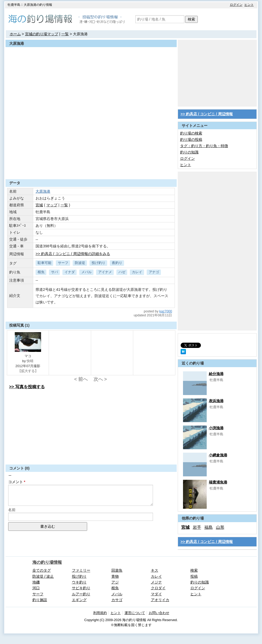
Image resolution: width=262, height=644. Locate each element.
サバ (55, 272)
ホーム (15, 34)
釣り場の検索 (191, 133)
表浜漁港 (216, 401)
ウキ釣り (79, 582)
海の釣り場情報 (47, 562)
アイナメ (105, 272)
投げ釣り (98, 263)
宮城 (39, 205)
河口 (36, 588)
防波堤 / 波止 (43, 576)
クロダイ (158, 588)
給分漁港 (216, 374)
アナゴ (154, 272)
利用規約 (100, 613)
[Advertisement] (91, 166)
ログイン (236, 5)
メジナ (156, 582)
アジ (115, 582)
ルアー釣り (81, 594)
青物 (115, 576)
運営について (135, 613)
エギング (79, 600)
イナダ (70, 272)
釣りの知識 (189, 152)
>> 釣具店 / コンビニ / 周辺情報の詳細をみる (73, 254)
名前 (12, 510)
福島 (209, 527)
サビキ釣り (81, 588)
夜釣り (117, 263)
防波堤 (80, 263)
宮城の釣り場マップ (42, 34)
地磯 (36, 582)
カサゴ (117, 600)
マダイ (156, 594)
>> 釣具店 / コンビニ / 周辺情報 (207, 114)
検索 (191, 19)
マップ (52, 205)
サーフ (63, 263)
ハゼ (122, 272)
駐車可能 (45, 263)
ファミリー (81, 570)
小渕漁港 (216, 428)
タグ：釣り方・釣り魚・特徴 (204, 146)
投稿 (194, 576)
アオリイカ (160, 600)
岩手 (197, 527)
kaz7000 (166, 311)
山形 (220, 527)
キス (155, 570)
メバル (86, 272)
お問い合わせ (159, 613)
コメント (16, 482)
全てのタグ (42, 570)
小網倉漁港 (218, 455)
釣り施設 (40, 600)
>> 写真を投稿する (27, 387)
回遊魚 (117, 570)
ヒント (249, 5)
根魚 (41, 272)
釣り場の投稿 (191, 139)
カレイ (137, 272)
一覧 (65, 34)
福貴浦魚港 (218, 482)
